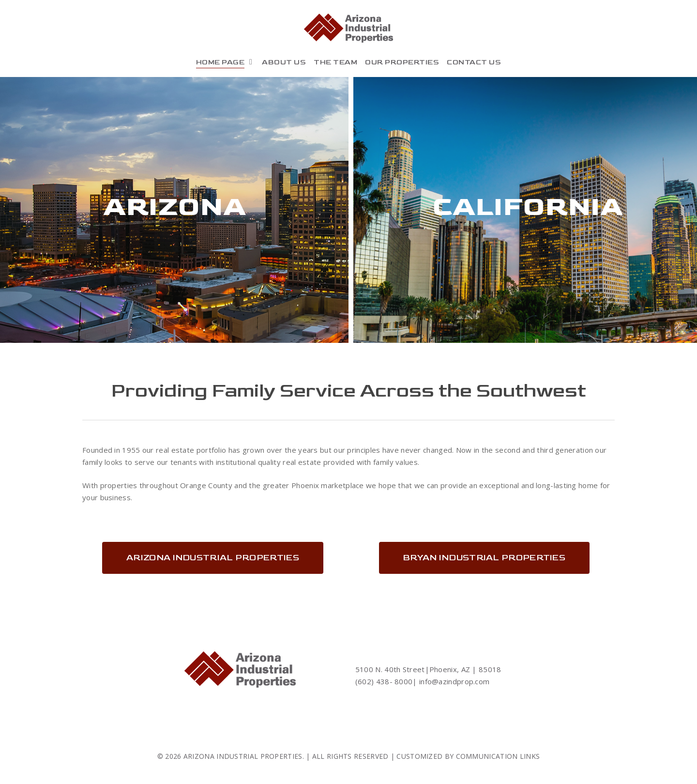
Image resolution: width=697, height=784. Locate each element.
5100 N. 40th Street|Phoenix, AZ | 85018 (428, 669)
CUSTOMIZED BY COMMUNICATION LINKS (468, 756)
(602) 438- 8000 (384, 681)
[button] (213, 558)
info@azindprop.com (454, 681)
